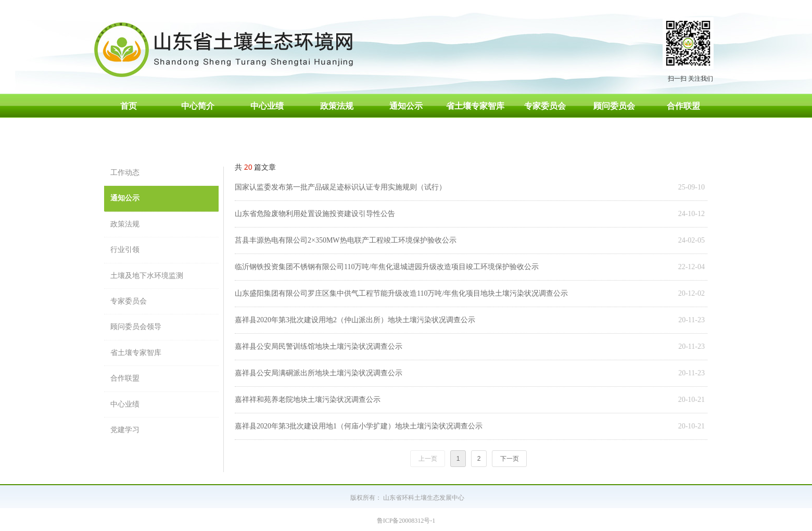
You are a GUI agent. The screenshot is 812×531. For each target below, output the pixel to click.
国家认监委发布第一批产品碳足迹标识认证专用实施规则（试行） (340, 187)
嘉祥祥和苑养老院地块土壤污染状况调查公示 (308, 400)
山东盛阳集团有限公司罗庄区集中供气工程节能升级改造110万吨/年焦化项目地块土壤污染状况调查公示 (401, 293)
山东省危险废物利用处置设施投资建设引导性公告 (315, 214)
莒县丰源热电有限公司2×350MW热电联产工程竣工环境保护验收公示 (346, 240)
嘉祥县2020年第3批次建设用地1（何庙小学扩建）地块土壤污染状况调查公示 (359, 426)
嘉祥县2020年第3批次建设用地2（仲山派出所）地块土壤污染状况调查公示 (355, 320)
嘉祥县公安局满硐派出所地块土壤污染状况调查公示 (319, 373)
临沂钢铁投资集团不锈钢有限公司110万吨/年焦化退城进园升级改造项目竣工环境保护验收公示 (387, 267)
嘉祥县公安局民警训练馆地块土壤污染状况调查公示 (319, 346)
